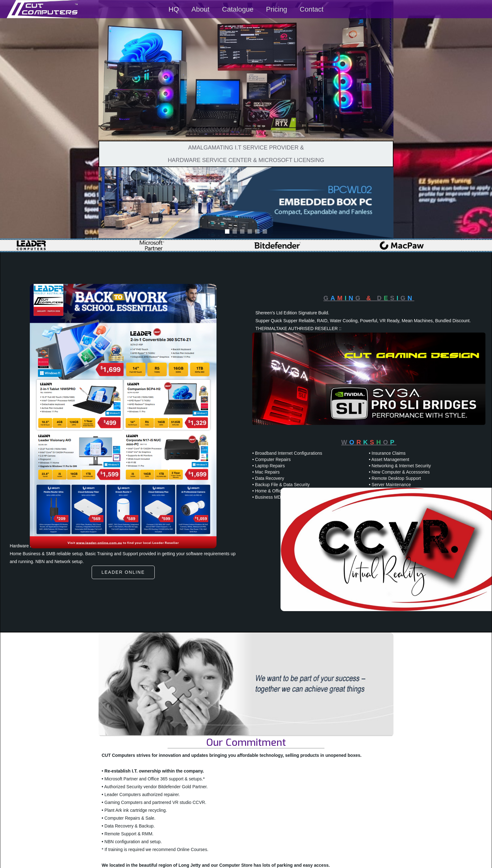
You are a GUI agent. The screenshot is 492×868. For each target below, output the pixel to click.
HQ (174, 9)
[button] (111, 203)
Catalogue (238, 9)
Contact (312, 9)
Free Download (183, 619)
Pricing (277, 9)
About (201, 9)
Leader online (123, 572)
